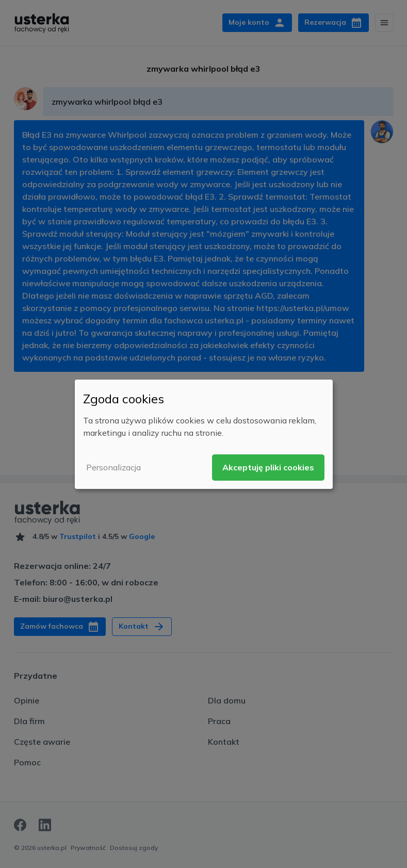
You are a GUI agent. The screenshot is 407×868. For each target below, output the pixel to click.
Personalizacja (113, 467)
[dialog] (204, 434)
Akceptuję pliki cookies (268, 467)
